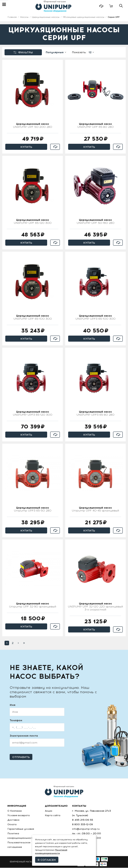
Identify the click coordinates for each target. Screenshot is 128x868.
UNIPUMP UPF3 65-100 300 (95, 318)
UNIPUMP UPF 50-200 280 (33, 126)
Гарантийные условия (21, 829)
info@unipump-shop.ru (86, 829)
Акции (49, 811)
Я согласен (47, 860)
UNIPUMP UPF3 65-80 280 (95, 414)
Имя (12, 705)
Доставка (13, 820)
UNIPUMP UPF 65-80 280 (96, 126)
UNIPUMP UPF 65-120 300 (33, 222)
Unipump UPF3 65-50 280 (33, 510)
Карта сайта (53, 816)
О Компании (15, 811)
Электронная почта (24, 736)
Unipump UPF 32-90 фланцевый (33, 606)
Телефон (16, 721)
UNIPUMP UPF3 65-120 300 (33, 414)
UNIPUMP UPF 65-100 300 (33, 318)
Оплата (12, 825)
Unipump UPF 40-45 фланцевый (95, 510)
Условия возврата (19, 816)
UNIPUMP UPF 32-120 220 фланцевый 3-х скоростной (95, 607)
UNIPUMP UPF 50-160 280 (96, 222)
